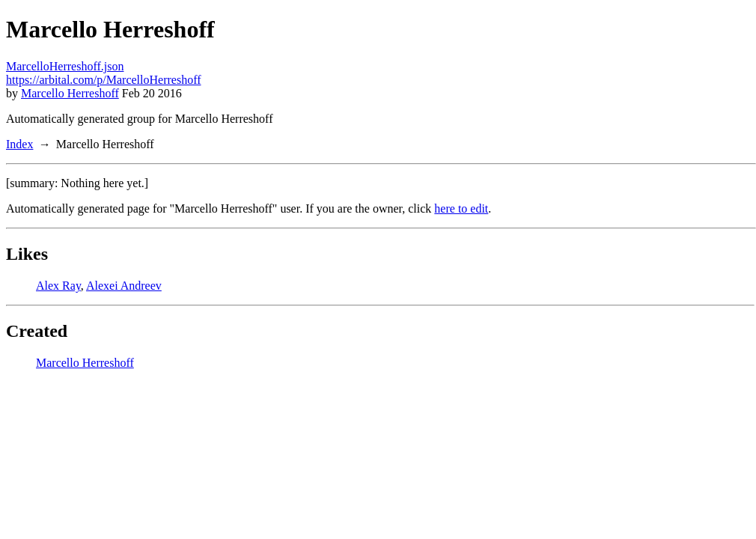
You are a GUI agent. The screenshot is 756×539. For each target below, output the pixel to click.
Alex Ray (58, 286)
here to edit (461, 208)
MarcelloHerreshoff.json (65, 66)
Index (19, 144)
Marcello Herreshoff (70, 93)
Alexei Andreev (124, 286)
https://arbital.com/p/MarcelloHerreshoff (104, 80)
